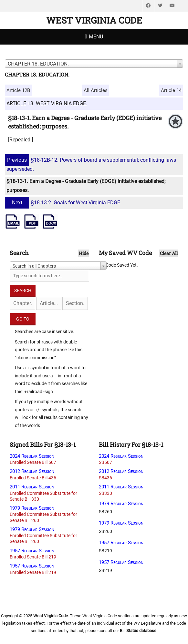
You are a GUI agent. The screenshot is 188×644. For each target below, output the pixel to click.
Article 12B (18, 90)
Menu (96, 37)
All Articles (96, 90)
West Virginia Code (94, 20)
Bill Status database (138, 631)
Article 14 (171, 90)
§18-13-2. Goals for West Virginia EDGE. (64, 203)
